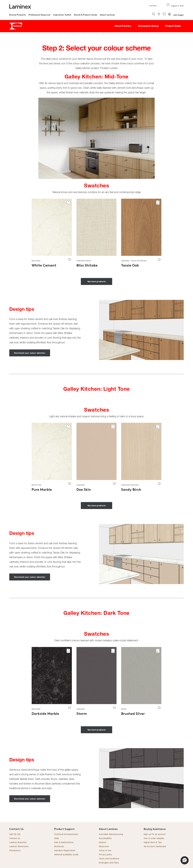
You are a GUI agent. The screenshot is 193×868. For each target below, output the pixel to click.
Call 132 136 (15, 834)
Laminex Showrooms (19, 847)
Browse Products (17, 15)
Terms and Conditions (109, 859)
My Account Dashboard (155, 847)
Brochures (59, 847)
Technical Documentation (66, 834)
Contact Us (15, 838)
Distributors (15, 851)
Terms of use (105, 851)
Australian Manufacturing (111, 834)
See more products (97, 281)
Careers (153, 6)
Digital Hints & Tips (153, 842)
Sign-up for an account (155, 834)
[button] (185, 860)
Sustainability (105, 838)
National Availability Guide (66, 855)
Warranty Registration (65, 851)
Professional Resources (39, 15)
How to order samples (154, 838)
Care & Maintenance (64, 842)
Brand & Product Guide (86, 15)
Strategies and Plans (109, 863)
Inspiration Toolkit (62, 15)
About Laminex (107, 15)
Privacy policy (105, 855)
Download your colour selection (30, 353)
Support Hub (175, 6)
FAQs (57, 838)
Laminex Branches (18, 842)
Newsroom (104, 847)
